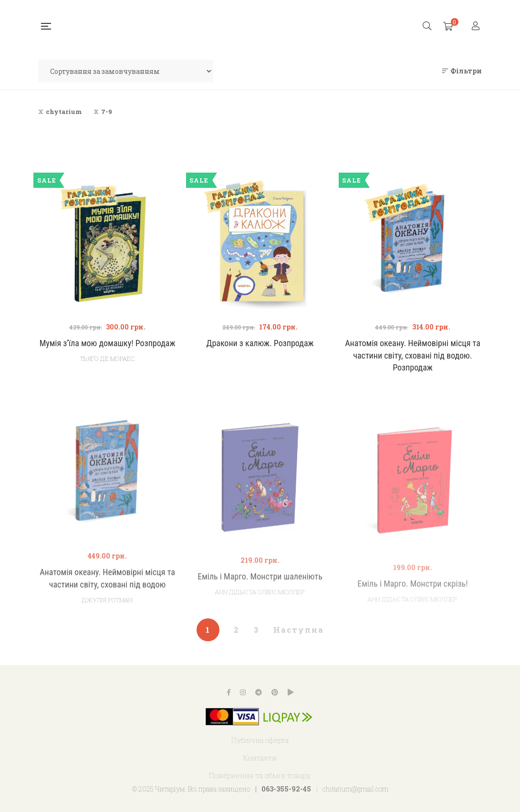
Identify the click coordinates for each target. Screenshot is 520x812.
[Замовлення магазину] (126, 71)
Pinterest (275, 692)
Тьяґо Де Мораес (107, 359)
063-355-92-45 (286, 789)
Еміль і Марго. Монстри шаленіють (260, 607)
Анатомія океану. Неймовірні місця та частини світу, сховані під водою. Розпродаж (413, 355)
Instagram (243, 692)
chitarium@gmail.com (355, 789)
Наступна (299, 630)
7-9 (107, 112)
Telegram (259, 692)
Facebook (229, 692)
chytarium (64, 112)
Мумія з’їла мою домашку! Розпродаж (108, 343)
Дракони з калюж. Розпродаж (260, 343)
